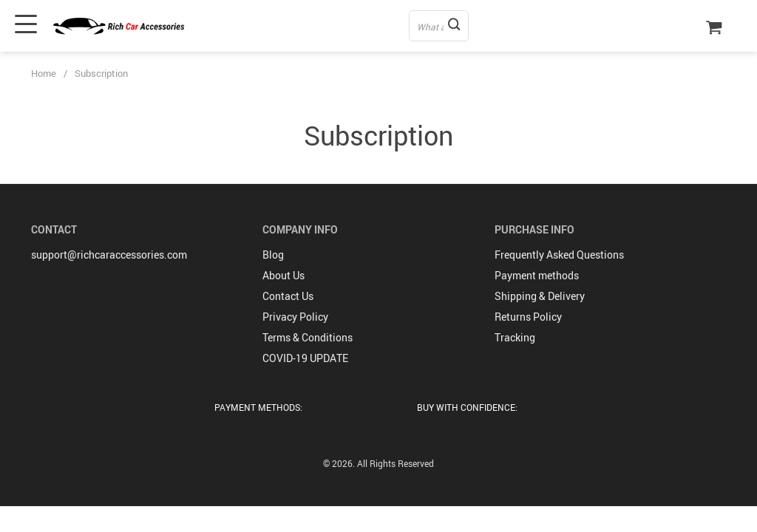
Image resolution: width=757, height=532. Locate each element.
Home (44, 73)
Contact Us (288, 296)
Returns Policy (528, 317)
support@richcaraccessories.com (109, 255)
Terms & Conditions (308, 337)
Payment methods (537, 275)
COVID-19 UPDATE (305, 358)
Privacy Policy (295, 317)
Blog (273, 255)
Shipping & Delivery (540, 296)
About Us (284, 275)
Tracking (515, 337)
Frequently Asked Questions (559, 255)
